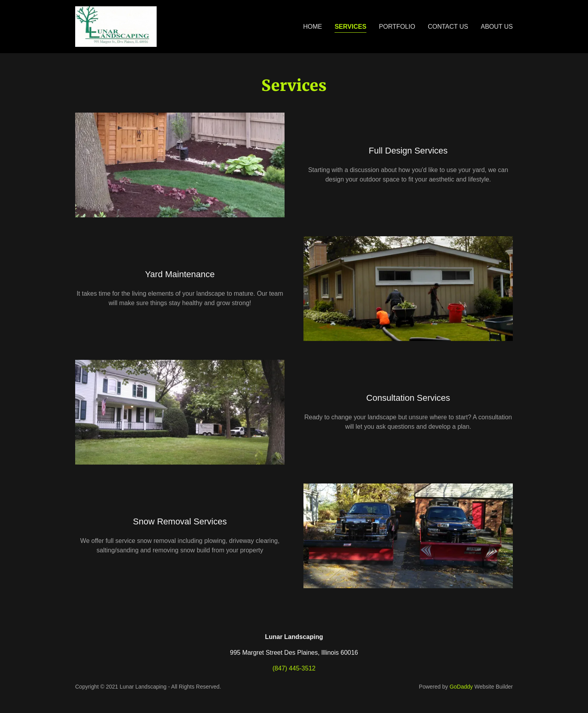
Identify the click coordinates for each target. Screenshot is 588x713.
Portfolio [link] (397, 27)
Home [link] (312, 27)
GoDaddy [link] (461, 687)
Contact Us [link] (448, 27)
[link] (116, 26)
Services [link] (350, 27)
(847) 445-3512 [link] (294, 668)
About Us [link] (497, 27)
